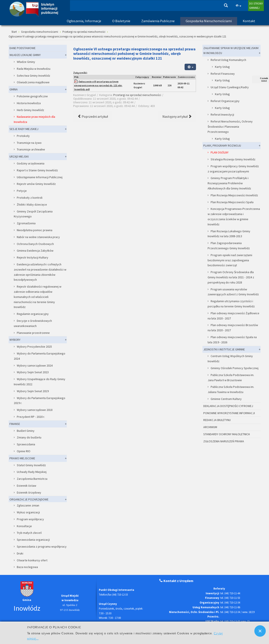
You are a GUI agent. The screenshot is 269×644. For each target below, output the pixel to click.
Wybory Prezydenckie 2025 (34, 347)
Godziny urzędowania (31, 163)
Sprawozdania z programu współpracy (42, 546)
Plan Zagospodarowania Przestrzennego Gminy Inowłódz (229, 246)
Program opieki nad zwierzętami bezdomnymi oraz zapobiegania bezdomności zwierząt (230, 260)
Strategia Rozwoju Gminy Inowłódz (233, 159)
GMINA (14, 89)
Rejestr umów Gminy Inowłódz (36, 184)
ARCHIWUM (210, 427)
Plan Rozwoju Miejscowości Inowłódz (234, 195)
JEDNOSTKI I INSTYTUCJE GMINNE (224, 349)
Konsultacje (24, 526)
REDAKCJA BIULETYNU (217, 420)
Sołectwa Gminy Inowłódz (33, 76)
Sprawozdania (26, 444)
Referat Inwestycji (222, 115)
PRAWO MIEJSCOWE (22, 458)
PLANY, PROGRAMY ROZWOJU (222, 146)
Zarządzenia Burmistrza (32, 479)
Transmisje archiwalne (31, 149)
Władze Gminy (26, 62)
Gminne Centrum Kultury (226, 399)
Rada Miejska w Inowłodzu (34, 69)
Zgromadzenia (26, 223)
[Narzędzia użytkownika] (190, 67)
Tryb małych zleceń (29, 533)
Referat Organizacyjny (225, 101)
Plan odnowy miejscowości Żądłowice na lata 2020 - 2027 (234, 316)
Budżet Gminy (26, 431)
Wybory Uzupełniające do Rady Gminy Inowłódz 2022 (40, 382)
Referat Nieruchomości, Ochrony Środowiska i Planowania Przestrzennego (230, 127)
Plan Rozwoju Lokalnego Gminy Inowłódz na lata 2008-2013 (229, 234)
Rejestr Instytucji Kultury (33, 257)
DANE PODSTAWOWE (23, 48)
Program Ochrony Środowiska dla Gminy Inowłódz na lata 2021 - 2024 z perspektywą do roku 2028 (231, 277)
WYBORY (15, 340)
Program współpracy (30, 519)
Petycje (22, 191)
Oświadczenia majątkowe (33, 82)
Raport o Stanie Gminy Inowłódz (37, 170)
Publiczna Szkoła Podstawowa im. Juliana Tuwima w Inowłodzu (231, 389)
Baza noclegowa (27, 567)
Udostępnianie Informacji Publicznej (40, 177)
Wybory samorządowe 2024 (35, 365)
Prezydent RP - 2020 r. (31, 417)
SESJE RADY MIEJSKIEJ (24, 129)
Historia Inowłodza (29, 103)
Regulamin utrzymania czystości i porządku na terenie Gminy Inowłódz (231, 304)
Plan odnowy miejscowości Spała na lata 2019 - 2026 (232, 340)
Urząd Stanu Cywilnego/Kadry (230, 87)
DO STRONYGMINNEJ (256, 6)
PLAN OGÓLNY (220, 152)
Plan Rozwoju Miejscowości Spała (232, 202)
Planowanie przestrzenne (33, 333)
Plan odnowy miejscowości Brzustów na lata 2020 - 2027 (233, 328)
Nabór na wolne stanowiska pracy (38, 237)
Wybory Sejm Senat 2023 (33, 372)
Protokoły (23, 136)
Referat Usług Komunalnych (228, 60)
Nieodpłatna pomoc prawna (35, 230)
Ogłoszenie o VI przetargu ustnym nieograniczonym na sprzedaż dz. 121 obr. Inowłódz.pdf (98, 86)
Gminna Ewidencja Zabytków (35, 251)
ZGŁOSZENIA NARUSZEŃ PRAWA (224, 441)
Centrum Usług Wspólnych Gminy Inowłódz (230, 359)
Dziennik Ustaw (26, 486)
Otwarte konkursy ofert (32, 560)
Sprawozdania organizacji (33, 540)
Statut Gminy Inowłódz (31, 465)
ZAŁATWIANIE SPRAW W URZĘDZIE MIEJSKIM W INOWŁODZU (231, 51)
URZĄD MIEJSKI (19, 156)
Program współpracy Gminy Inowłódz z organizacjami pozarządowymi (233, 169)
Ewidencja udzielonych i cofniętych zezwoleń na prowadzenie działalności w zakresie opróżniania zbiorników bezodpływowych (40, 272)
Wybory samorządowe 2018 (35, 410)
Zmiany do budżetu (29, 437)
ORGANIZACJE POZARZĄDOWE (29, 499)
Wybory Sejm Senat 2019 (33, 391)
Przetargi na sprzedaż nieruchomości (137, 95)
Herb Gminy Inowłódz (30, 110)
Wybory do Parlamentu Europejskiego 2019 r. (40, 401)
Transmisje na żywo (29, 143)
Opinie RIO (24, 451)
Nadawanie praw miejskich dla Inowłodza (35, 119)
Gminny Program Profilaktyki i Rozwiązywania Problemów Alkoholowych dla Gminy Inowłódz (229, 183)
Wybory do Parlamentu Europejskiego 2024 (40, 356)
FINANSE (15, 424)
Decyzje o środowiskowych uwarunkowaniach (33, 323)
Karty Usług (222, 67)
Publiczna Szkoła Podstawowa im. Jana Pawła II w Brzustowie (231, 378)
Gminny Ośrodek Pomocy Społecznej (235, 368)
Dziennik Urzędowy (29, 492)
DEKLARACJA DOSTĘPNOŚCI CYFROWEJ (228, 406)
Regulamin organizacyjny (33, 314)
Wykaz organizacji (28, 512)
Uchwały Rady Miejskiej (32, 472)
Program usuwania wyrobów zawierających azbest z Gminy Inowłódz (233, 292)
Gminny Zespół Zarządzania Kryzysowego (33, 214)
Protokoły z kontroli (30, 198)
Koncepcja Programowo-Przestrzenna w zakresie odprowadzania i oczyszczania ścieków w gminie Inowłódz (234, 216)
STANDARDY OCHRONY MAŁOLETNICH (227, 434)
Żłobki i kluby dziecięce (32, 204)
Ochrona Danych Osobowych (35, 244)
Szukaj (226, 5)
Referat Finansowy (223, 74)
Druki (20, 553)
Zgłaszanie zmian (28, 505)
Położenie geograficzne (32, 96)
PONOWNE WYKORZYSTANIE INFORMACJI (229, 413)
